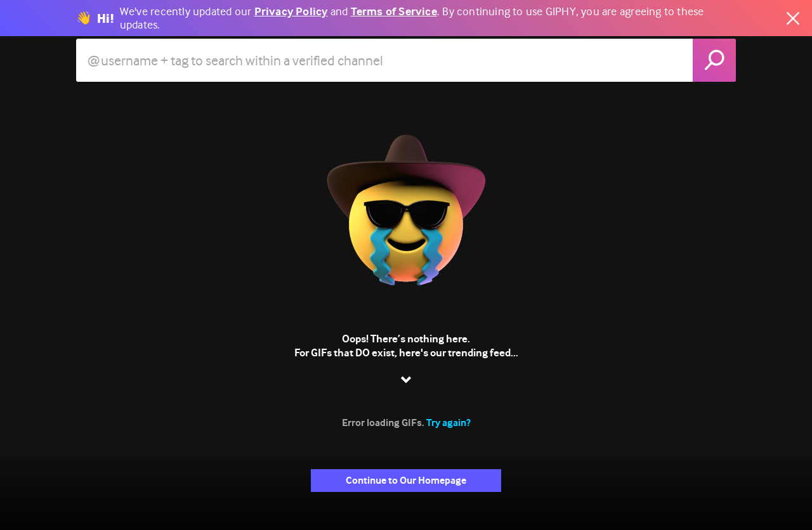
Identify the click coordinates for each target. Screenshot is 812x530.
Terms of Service (394, 12)
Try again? (449, 423)
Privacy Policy (291, 12)
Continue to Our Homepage (406, 480)
